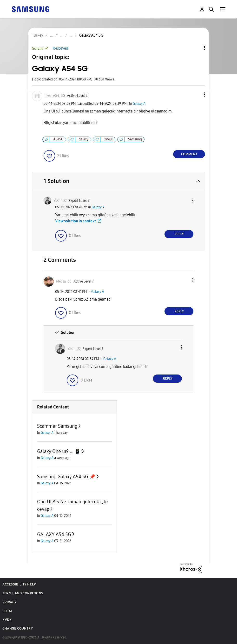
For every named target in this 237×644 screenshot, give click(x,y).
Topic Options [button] (196, 48)
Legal (8, 611)
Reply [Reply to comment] (179, 234)
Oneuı (108, 139)
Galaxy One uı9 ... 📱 (59, 451)
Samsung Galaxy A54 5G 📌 (66, 477)
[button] (197, 95)
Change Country (18, 628)
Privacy (9, 602)
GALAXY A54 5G (54, 534)
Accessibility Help (19, 584)
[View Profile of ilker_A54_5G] (55, 96)
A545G (58, 139)
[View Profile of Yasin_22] (60, 201)
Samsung (135, 139)
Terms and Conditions (23, 593)
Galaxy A (139, 104)
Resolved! (61, 48)
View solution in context (76, 221)
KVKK (7, 620)
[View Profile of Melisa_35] (64, 281)
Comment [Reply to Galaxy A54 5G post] (189, 154)
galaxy (84, 139)
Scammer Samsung (57, 426)
